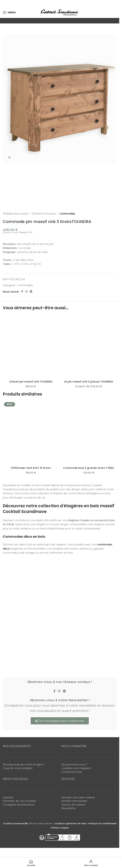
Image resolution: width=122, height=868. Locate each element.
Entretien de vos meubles (19, 801)
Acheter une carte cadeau (78, 797)
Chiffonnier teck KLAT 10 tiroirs (31, 468)
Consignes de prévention (19, 805)
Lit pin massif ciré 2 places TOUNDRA (89, 382)
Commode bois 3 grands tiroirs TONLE (89, 468)
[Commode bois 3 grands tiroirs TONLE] (89, 433)
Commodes (67, 214)
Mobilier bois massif (15, 214)
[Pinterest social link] (31, 292)
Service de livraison (73, 805)
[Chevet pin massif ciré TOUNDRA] (31, 346)
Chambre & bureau (44, 214)
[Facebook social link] (22, 292)
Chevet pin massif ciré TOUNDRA (31, 382)
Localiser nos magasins (76, 768)
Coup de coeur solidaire (18, 768)
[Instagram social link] (26, 292)
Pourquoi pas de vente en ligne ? (24, 764)
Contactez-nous (72, 772)
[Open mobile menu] (9, 12)
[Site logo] (60, 12)
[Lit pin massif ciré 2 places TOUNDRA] (89, 346)
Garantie (8, 797)
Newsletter (69, 808)
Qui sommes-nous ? (74, 764)
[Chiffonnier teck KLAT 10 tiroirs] (31, 433)
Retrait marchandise (74, 801)
